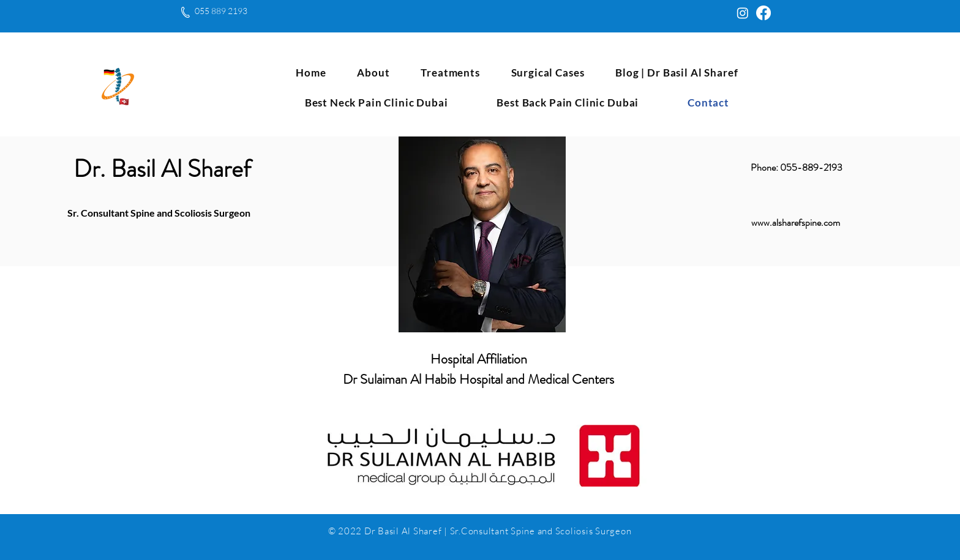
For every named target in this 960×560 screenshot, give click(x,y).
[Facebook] (763, 13)
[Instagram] (743, 13)
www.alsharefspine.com (796, 222)
